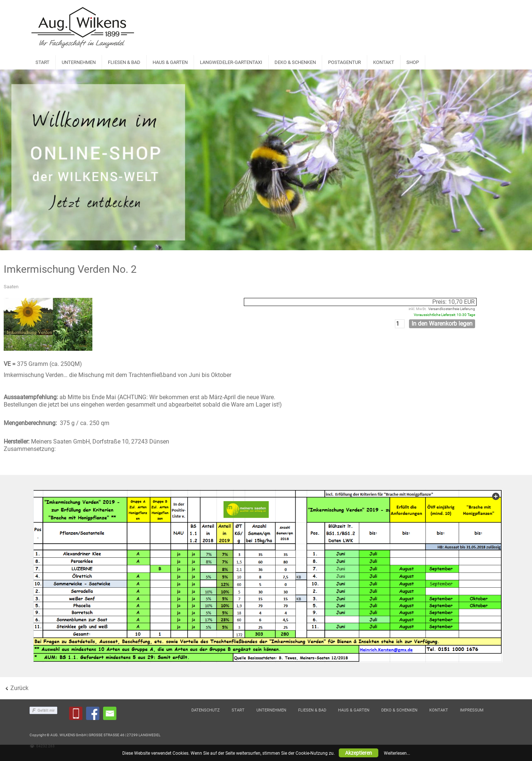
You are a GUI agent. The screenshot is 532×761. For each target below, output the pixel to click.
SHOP (413, 62)
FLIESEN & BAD (124, 62)
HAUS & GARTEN (170, 62)
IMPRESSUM (472, 710)
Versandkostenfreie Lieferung (452, 309)
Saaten (11, 287)
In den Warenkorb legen (442, 324)
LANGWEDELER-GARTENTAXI (231, 62)
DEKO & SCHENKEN (295, 62)
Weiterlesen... (397, 753)
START (42, 62)
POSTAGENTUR (345, 62)
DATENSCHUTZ (206, 710)
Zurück (19, 688)
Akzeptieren (359, 753)
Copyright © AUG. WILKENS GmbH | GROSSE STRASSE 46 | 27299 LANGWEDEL (95, 735)
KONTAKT (384, 62)
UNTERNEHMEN (79, 62)
